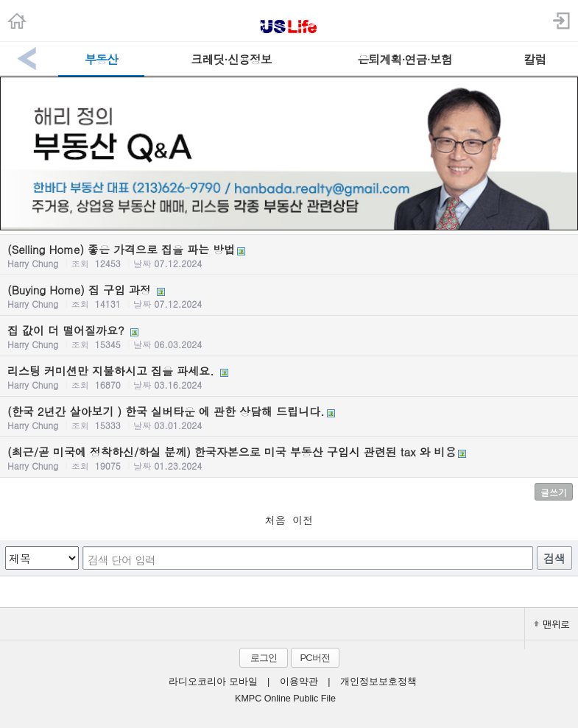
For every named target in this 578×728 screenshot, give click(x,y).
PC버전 (314, 658)
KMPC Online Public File (285, 699)
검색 (554, 558)
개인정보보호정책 (378, 682)
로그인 (264, 658)
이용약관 (299, 682)
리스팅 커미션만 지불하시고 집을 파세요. (289, 377)
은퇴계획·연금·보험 (405, 59)
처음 (275, 520)
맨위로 (551, 624)
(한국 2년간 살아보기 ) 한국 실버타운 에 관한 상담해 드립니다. (289, 417)
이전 (303, 520)
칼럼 (535, 59)
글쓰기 (554, 492)
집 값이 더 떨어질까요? (289, 336)
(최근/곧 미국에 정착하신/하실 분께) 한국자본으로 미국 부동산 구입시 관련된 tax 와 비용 (289, 458)
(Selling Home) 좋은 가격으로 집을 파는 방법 (289, 255)
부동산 (101, 59)
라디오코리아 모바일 (213, 682)
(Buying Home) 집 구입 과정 (289, 296)
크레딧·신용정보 (231, 59)
